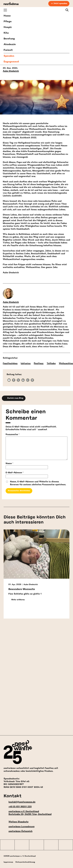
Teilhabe (51, 363)
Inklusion (26, 363)
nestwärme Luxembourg (19, 827)
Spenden (9, 56)
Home (7, 16)
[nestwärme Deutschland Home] (11, 4)
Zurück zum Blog (14, 398)
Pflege (8, 22)
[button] (9, 380)
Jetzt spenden (60, 3)
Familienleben (10, 363)
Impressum (8, 862)
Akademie (10, 44)
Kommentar (13, 434)
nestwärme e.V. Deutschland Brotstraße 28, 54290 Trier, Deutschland (28, 813)
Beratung (9, 39)
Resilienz (39, 363)
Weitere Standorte (16, 822)
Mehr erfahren (17, 600)
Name (9, 463)
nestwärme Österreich (18, 831)
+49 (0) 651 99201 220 (18, 807)
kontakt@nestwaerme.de (19, 802)
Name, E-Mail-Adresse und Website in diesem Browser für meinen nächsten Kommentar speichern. (38, 483)
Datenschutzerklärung (25, 862)
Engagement (11, 62)
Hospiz (8, 27)
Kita (6, 33)
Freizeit (8, 50)
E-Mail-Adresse (15, 473)
